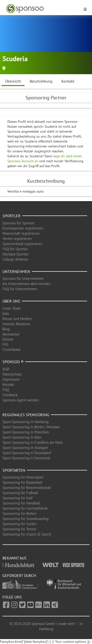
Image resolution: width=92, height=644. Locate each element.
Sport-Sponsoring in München (26, 432)
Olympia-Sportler (16, 254)
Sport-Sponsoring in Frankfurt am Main (33, 442)
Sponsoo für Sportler (19, 223)
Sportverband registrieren (22, 244)
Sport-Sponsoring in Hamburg (26, 422)
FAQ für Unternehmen (20, 289)
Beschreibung (41, 81)
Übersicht (13, 81)
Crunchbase (12, 349)
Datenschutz (12, 374)
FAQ (6, 390)
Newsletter (11, 334)
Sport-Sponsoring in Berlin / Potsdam (31, 427)
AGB (6, 369)
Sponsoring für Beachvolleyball (27, 488)
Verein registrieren (17, 239)
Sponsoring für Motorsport (23, 477)
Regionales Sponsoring (26, 415)
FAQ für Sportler (15, 249)
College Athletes (15, 259)
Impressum (11, 379)
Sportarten (14, 470)
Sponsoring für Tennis (19, 529)
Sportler (12, 216)
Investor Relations (16, 324)
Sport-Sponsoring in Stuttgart (25, 448)
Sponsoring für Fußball (20, 493)
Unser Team (12, 308)
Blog (6, 329)
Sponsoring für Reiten (19, 513)
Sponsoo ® (13, 362)
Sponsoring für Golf (18, 498)
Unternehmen (16, 271)
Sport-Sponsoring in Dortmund (26, 458)
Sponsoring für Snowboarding (26, 519)
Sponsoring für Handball (21, 503)
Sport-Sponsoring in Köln (22, 437)
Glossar (8, 339)
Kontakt (68, 81)
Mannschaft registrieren (21, 233)
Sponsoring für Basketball (22, 482)
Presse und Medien (17, 319)
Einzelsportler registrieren (23, 228)
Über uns (11, 301)
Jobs (6, 313)
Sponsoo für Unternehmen (23, 278)
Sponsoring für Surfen (20, 524)
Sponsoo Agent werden (21, 400)
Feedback (10, 395)
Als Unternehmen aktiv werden (26, 284)
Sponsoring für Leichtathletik (25, 508)
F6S (5, 344)
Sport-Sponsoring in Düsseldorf (27, 453)
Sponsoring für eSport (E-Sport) (27, 534)
